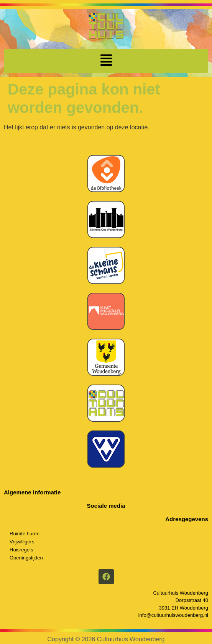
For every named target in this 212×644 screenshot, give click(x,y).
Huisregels (21, 550)
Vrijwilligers (22, 542)
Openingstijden (26, 558)
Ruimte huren (25, 534)
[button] (106, 61)
